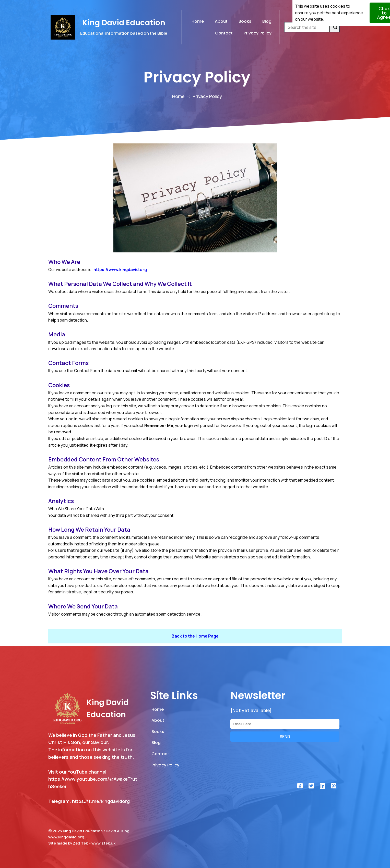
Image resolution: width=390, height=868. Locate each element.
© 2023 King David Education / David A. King (89, 831)
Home (178, 96)
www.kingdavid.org (66, 837)
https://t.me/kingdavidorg (101, 801)
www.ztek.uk (103, 843)
